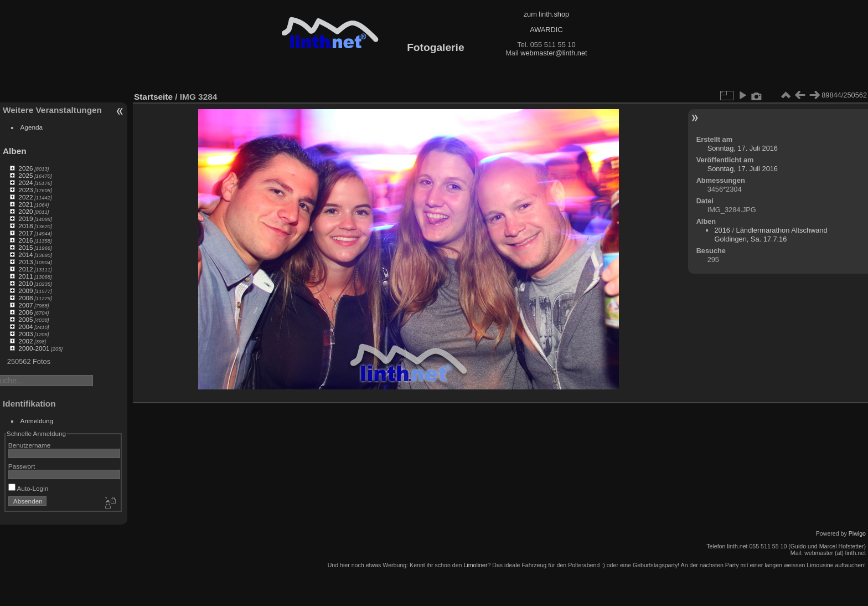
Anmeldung (37, 421)
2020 (25, 211)
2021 (25, 204)
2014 (25, 255)
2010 (25, 283)
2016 (25, 240)
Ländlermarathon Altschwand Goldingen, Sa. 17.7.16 (771, 235)
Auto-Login (29, 488)
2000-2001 (34, 348)
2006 (25, 312)
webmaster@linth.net (554, 53)
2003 (25, 334)
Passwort (22, 466)
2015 (25, 247)
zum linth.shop (547, 14)
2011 (25, 276)
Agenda (32, 127)
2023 (25, 190)
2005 (25, 319)
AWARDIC (546, 30)
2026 (25, 168)
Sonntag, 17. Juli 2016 (743, 148)
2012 (25, 269)
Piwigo (857, 533)
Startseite (153, 97)
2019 (25, 219)
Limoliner (475, 565)
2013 (25, 262)
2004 (25, 327)
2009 (25, 291)
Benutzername (30, 445)
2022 (25, 197)
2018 (25, 226)
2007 (25, 305)
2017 (25, 233)
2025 (25, 175)
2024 (25, 183)
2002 (25, 341)
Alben (15, 151)
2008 (25, 298)
